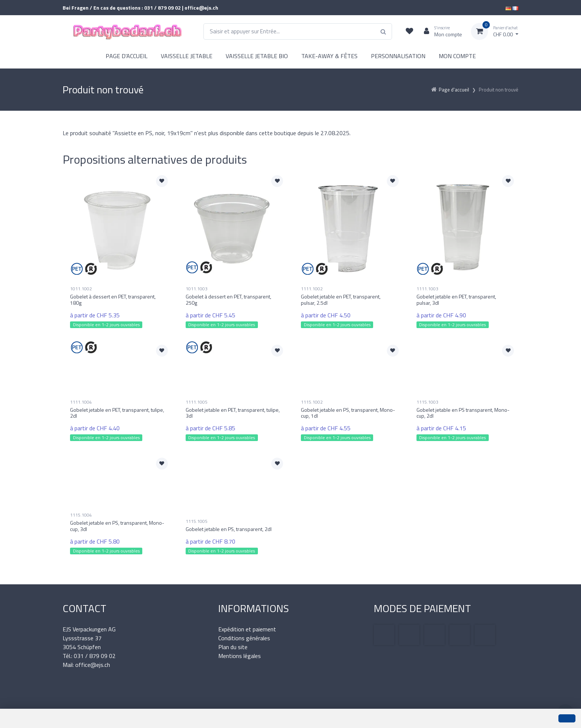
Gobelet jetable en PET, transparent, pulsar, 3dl (456, 300)
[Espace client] (440, 31)
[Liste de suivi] (409, 31)
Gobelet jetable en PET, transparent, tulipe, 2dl (117, 413)
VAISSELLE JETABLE (187, 56)
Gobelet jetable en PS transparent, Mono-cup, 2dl (463, 413)
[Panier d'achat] (495, 31)
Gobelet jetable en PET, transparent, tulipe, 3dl (233, 413)
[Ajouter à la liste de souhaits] (162, 181)
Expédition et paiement (247, 629)
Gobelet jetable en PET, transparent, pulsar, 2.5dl (341, 300)
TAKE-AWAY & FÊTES (329, 56)
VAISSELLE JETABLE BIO (257, 56)
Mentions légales (240, 656)
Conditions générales (244, 638)
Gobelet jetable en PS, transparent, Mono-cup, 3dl (117, 526)
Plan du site (233, 647)
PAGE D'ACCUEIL (127, 56)
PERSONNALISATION (398, 56)
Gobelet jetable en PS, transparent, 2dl (229, 529)
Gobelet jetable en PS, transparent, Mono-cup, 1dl (348, 413)
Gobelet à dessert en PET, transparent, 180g (113, 300)
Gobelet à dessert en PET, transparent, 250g (228, 300)
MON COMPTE (457, 56)
